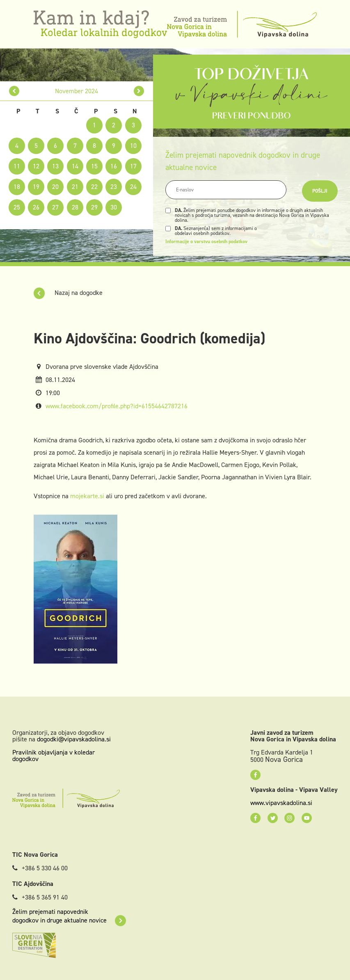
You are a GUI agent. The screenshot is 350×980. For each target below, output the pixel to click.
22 (94, 187)
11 (17, 166)
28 (75, 207)
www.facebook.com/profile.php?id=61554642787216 (117, 406)
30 (114, 207)
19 (36, 187)
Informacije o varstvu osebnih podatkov (206, 242)
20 (55, 187)
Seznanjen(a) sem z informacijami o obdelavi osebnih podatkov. (216, 231)
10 (133, 146)
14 (75, 166)
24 (133, 187)
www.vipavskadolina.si (281, 803)
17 (133, 166)
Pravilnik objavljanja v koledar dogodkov (54, 756)
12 (36, 166)
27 (55, 207)
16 (114, 166)
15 (94, 166)
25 (17, 207)
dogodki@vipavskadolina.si (74, 739)
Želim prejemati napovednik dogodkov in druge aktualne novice (69, 916)
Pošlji (320, 191)
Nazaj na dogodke (68, 293)
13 (55, 166)
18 (17, 187)
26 (36, 207)
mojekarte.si (87, 496)
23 (114, 187)
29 (94, 207)
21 (75, 187)
